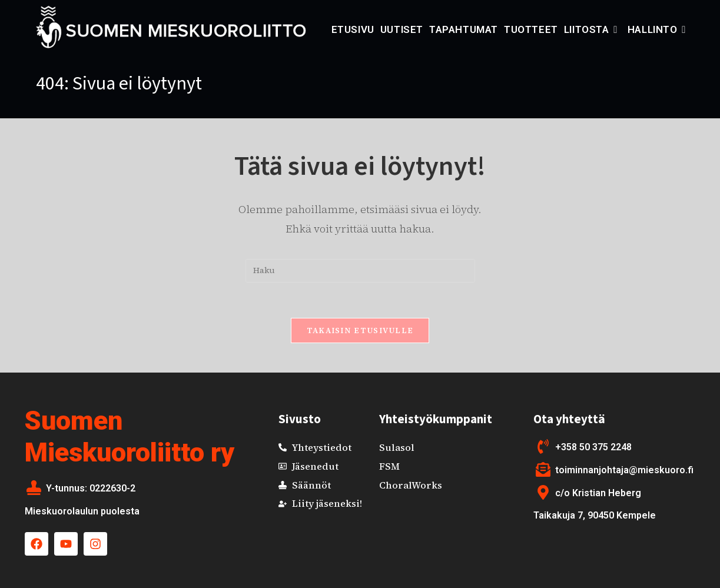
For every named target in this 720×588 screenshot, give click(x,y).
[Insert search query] (360, 271)
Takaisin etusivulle (360, 330)
